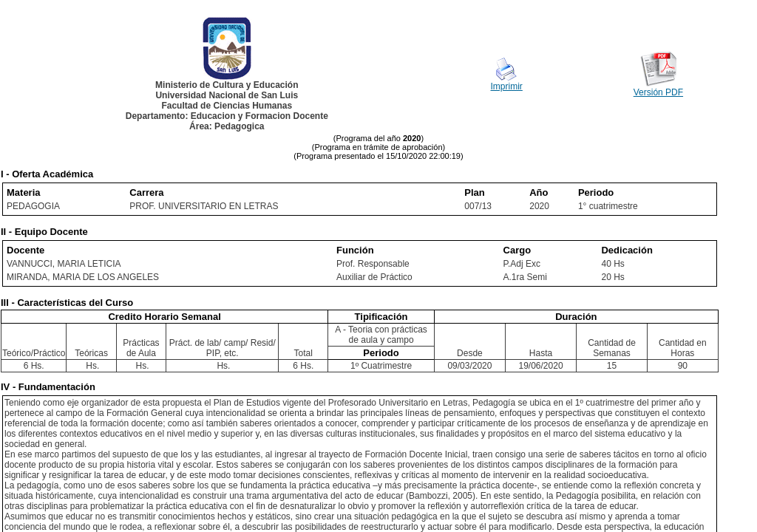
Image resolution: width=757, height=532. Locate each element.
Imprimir (507, 86)
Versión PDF (658, 92)
